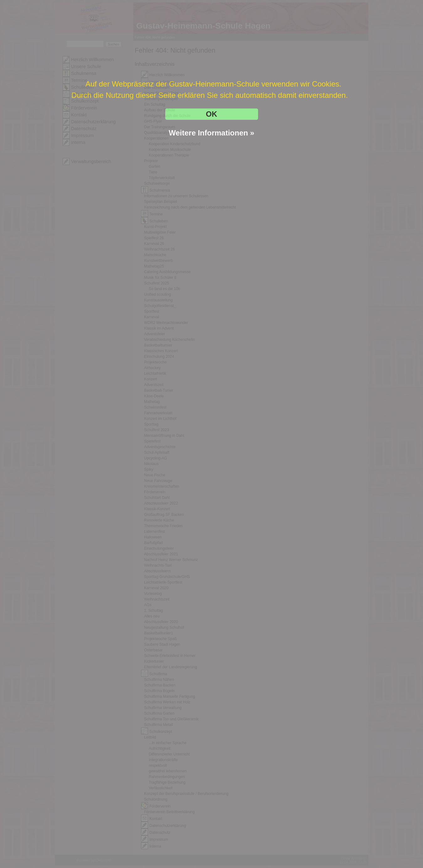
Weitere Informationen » (211, 133)
